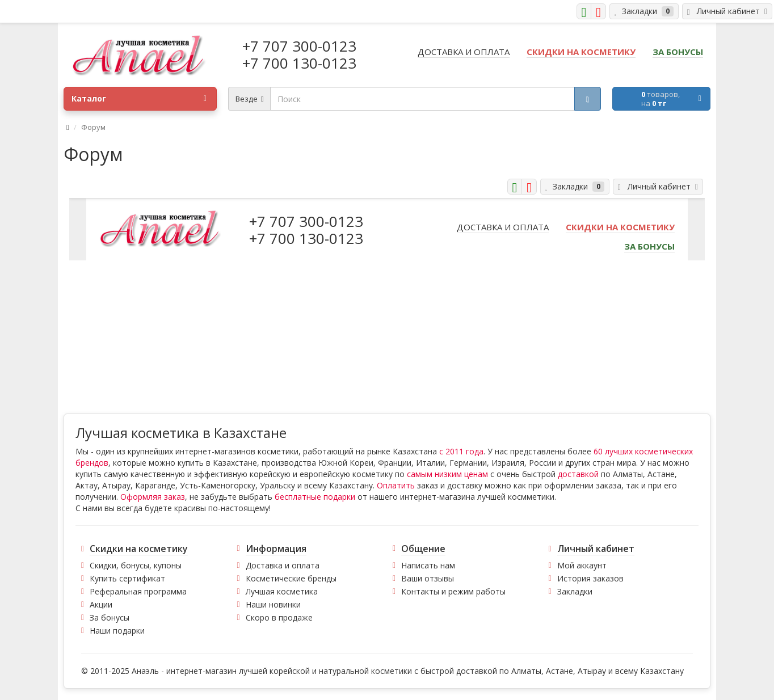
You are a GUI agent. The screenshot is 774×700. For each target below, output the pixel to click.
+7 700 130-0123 (299, 63)
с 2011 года (461, 451)
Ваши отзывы (428, 578)
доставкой (578, 474)
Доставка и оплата (283, 565)
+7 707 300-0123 (299, 46)
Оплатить (396, 485)
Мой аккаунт (582, 565)
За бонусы (110, 617)
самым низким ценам (447, 474)
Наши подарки (117, 631)
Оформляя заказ (153, 497)
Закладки (575, 591)
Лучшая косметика (282, 591)
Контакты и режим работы (453, 591)
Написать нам (428, 565)
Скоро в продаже (279, 617)
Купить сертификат (127, 578)
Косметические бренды (291, 578)
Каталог (139, 99)
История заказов (590, 578)
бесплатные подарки (315, 497)
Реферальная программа (138, 591)
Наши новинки (273, 604)
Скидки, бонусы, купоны (136, 565)
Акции (101, 604)
